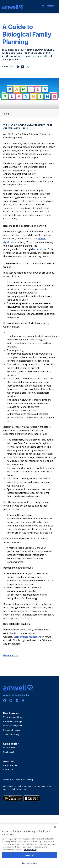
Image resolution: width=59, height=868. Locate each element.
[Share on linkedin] (23, 67)
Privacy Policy (8, 780)
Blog (6, 114)
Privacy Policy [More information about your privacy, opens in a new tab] (30, 865)
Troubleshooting (11, 734)
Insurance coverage (13, 721)
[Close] (55, 843)
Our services (9, 748)
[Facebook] (5, 700)
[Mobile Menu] (50, 7)
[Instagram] (11, 700)
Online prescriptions (13, 726)
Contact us (8, 770)
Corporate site (10, 765)
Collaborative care (12, 730)
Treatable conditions (13, 717)
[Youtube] (23, 700)
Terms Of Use (20, 780)
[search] (43, 7)
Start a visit (9, 752)
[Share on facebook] (18, 67)
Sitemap (30, 780)
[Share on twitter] (28, 67)
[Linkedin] (17, 700)
